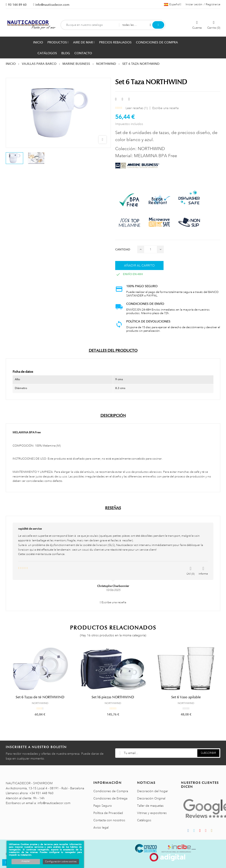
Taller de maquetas (150, 806)
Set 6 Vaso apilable (186, 697)
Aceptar (26, 861)
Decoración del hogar (153, 791)
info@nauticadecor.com (52, 5)
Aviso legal (101, 827)
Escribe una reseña (165, 108)
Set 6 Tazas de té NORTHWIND (40, 697)
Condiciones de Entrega (110, 798)
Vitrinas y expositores (152, 813)
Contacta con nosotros (109, 820)
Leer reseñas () (137, 108)
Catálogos (144, 820)
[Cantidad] (151, 249)
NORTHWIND (40, 703)
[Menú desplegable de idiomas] (173, 4)
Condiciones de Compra (111, 791)
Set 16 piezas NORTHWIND (113, 697)
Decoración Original (151, 798)
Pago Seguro (103, 806)
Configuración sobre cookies (61, 862)
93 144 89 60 (17, 5)
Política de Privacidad (108, 813)
